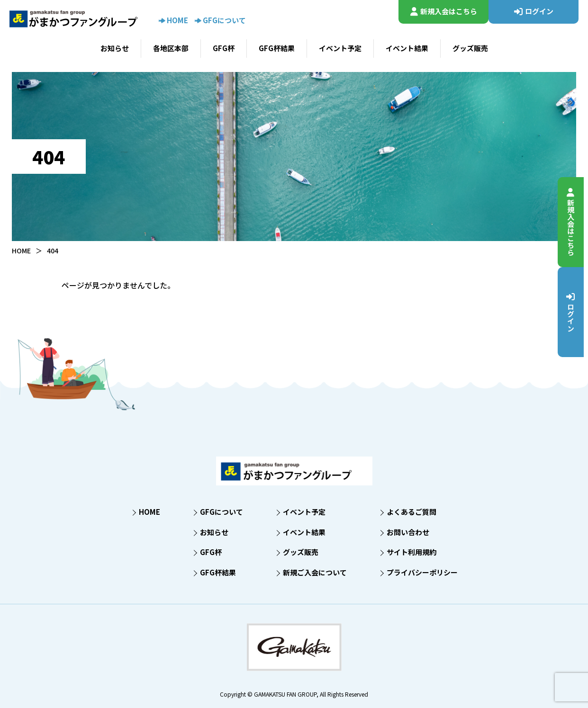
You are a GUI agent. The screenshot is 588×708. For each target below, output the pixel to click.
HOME (173, 20)
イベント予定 (340, 48)
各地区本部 (171, 48)
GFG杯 (224, 48)
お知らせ (115, 48)
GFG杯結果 (277, 48)
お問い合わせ (408, 532)
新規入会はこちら (575, 222)
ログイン (575, 312)
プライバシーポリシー (422, 572)
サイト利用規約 (412, 552)
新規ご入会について (315, 572)
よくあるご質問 (412, 512)
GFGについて (220, 20)
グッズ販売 (470, 48)
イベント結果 (407, 48)
